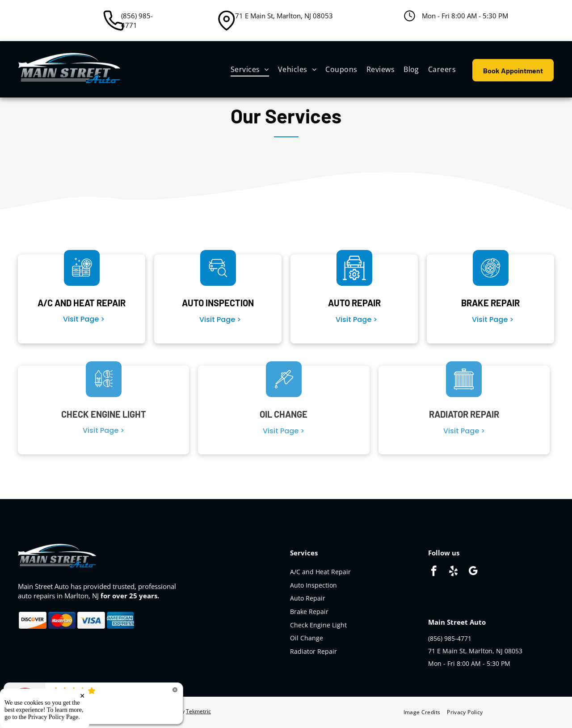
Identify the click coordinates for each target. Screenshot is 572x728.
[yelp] (453, 572)
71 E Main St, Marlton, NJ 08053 (284, 16)
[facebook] (434, 572)
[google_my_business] (473, 572)
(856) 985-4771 (137, 20)
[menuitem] (250, 69)
